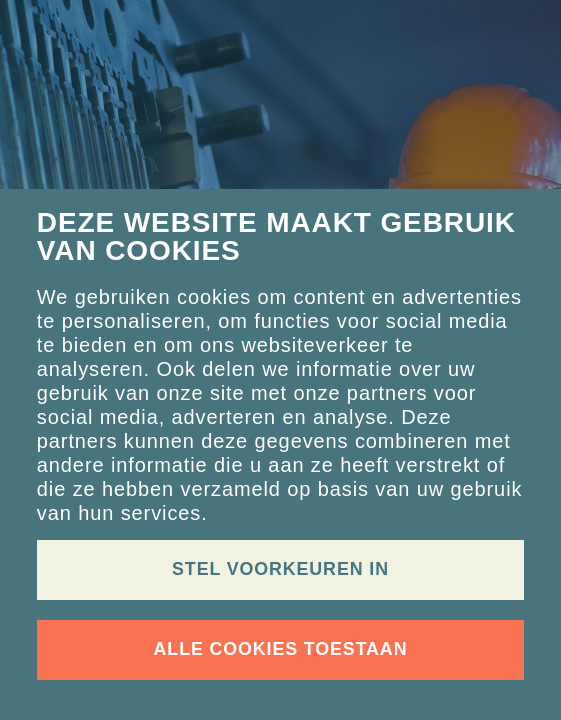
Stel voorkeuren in (280, 569)
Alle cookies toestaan (281, 649)
